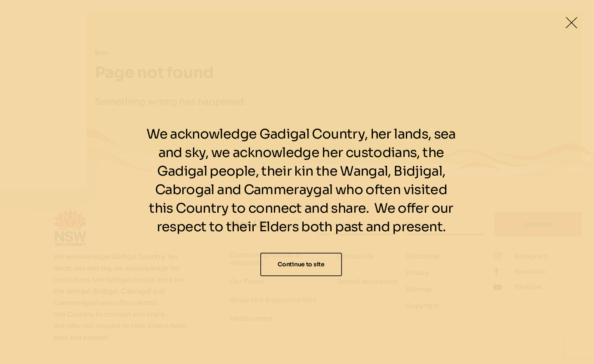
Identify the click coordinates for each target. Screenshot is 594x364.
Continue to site (301, 264)
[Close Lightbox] (571, 23)
